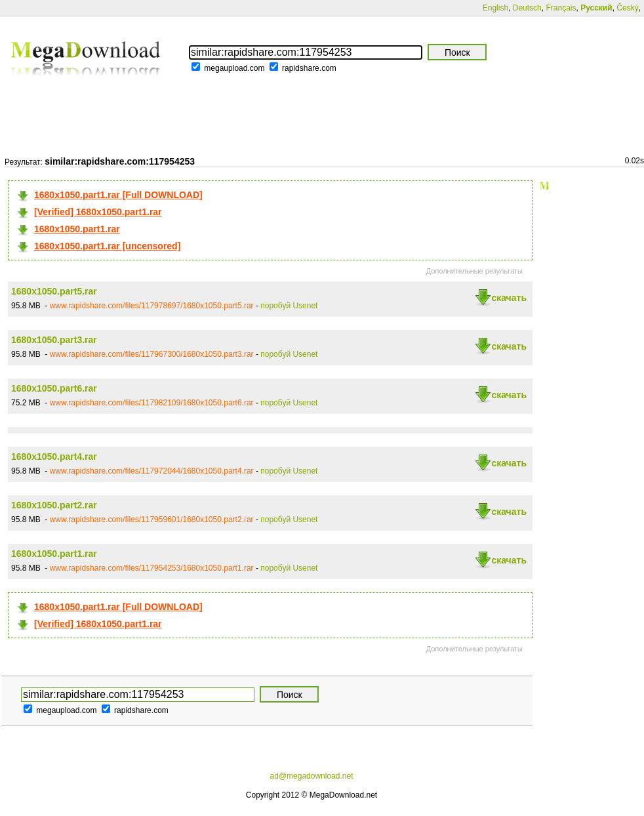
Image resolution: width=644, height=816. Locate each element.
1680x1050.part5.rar (54, 291)
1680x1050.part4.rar (54, 457)
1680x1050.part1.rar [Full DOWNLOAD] (118, 195)
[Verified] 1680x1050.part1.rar (98, 212)
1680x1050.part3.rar (54, 340)
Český (627, 8)
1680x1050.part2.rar (54, 505)
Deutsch (527, 8)
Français (561, 8)
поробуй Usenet (289, 306)
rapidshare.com (309, 68)
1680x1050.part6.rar (54, 388)
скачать (509, 298)
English (495, 8)
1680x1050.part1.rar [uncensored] (107, 246)
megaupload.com (234, 68)
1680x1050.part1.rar (77, 229)
